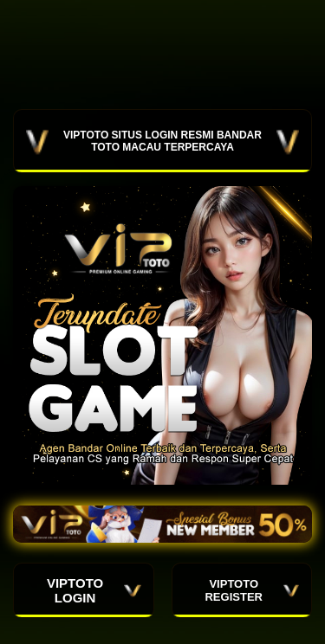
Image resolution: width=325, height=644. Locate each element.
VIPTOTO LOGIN (94, 590)
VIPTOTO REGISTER (252, 590)
